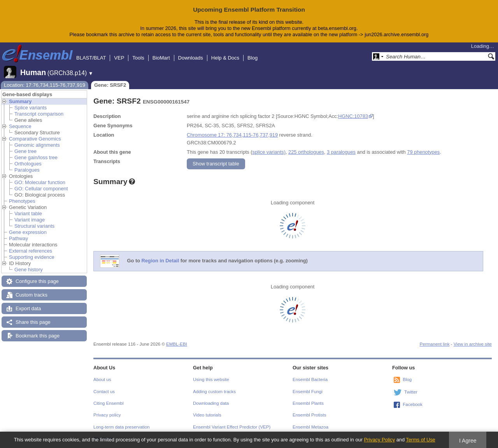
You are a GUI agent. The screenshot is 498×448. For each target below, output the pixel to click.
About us (102, 379)
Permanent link (435, 344)
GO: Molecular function (40, 182)
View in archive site (473, 344)
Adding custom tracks (214, 392)
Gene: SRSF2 (110, 85)
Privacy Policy (379, 440)
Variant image (30, 220)
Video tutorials (207, 415)
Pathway (18, 238)
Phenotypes (22, 201)
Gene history (29, 270)
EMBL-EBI (177, 344)
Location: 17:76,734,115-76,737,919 (45, 85)
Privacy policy (107, 415)
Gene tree (25, 151)
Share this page (33, 322)
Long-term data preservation (122, 427)
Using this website (211, 379)
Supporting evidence (32, 257)
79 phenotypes (423, 152)
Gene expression (28, 232)
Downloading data (211, 403)
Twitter (411, 392)
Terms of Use (420, 440)
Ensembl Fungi (308, 392)
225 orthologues (306, 152)
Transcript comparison (39, 114)
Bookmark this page (38, 336)
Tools (138, 58)
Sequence (20, 126)
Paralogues (27, 170)
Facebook (413, 404)
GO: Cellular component (41, 189)
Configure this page (37, 281)
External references (31, 251)
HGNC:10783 (353, 116)
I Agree (468, 441)
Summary (20, 101)
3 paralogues (341, 152)
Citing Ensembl (108, 403)
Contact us (104, 392)
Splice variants (31, 108)
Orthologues (28, 164)
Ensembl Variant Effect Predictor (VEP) (232, 427)
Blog (253, 58)
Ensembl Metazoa (310, 427)
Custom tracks (32, 295)
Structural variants (34, 226)
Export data (28, 308)
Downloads (191, 58)
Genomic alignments (37, 145)
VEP (119, 58)
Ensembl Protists (309, 415)
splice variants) (269, 152)
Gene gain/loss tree (36, 157)
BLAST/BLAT (91, 58)
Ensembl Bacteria (310, 379)
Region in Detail (160, 261)
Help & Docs (225, 58)
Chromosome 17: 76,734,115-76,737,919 (232, 135)
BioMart (161, 58)
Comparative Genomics (35, 139)
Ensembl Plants (308, 403)
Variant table (28, 213)
